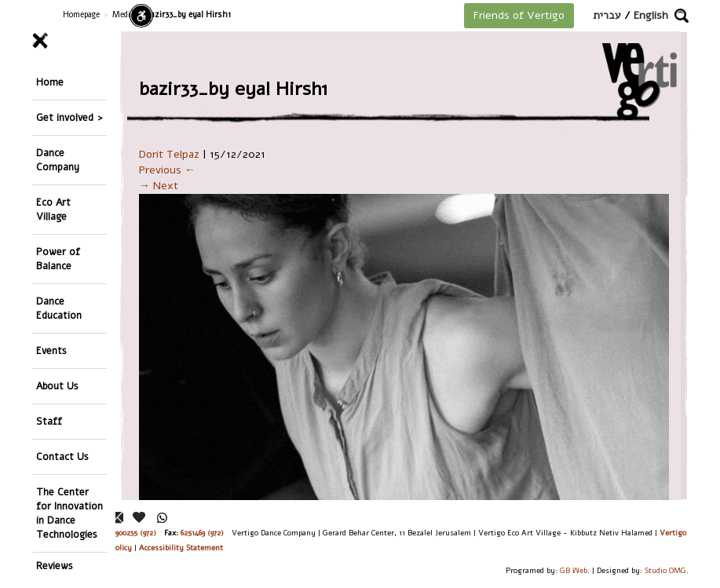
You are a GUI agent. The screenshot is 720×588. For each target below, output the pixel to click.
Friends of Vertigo (519, 15)
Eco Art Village (53, 209)
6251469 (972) (202, 533)
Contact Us (62, 457)
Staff (49, 421)
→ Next (159, 186)
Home (50, 82)
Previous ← (167, 170)
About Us (57, 386)
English (651, 15)
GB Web (574, 570)
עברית (607, 15)
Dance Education (59, 308)
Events (51, 351)
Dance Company (58, 160)
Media (123, 15)
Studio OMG (665, 570)
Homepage (81, 15)
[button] (682, 16)
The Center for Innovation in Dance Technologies (69, 513)
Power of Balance (58, 259)
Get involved (65, 117)
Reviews (55, 566)
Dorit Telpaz (169, 154)
